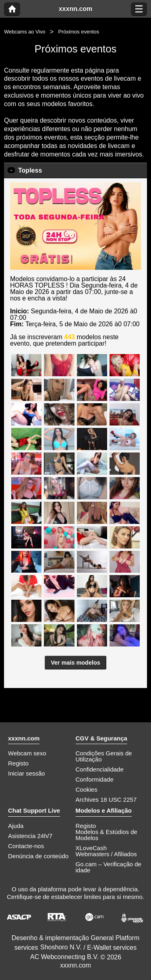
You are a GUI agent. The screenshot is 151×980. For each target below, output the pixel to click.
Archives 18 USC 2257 (106, 800)
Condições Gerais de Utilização (104, 756)
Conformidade (95, 779)
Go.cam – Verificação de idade (109, 867)
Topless (30, 170)
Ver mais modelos (75, 663)
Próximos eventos (79, 32)
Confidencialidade (100, 769)
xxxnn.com (76, 9)
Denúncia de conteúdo (38, 856)
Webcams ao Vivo (25, 32)
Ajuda (16, 826)
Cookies (87, 789)
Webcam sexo (27, 753)
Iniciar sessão (27, 773)
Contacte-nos (26, 846)
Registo (18, 763)
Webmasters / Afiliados (106, 854)
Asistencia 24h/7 (30, 836)
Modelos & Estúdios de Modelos (107, 835)
